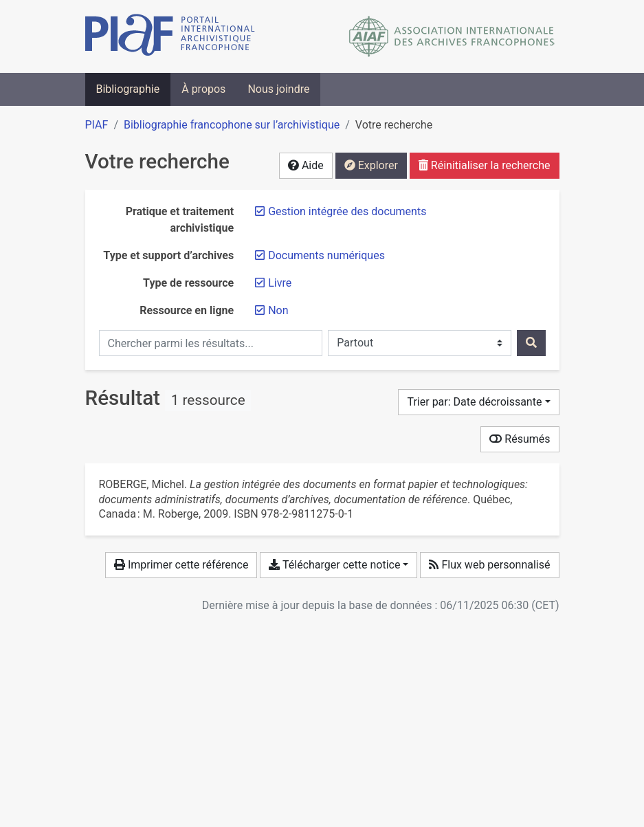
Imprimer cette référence (181, 565)
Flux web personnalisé (489, 565)
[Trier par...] (478, 402)
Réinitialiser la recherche (485, 165)
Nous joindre (278, 89)
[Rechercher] (531, 343)
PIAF (97, 125)
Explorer (371, 165)
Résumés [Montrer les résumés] (520, 439)
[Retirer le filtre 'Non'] (278, 310)
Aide (306, 165)
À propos (203, 89)
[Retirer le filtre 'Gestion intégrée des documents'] (347, 211)
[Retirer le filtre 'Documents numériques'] (326, 255)
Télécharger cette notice (334, 565)
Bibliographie (128, 89)
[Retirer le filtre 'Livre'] (280, 283)
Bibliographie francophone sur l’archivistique (232, 125)
